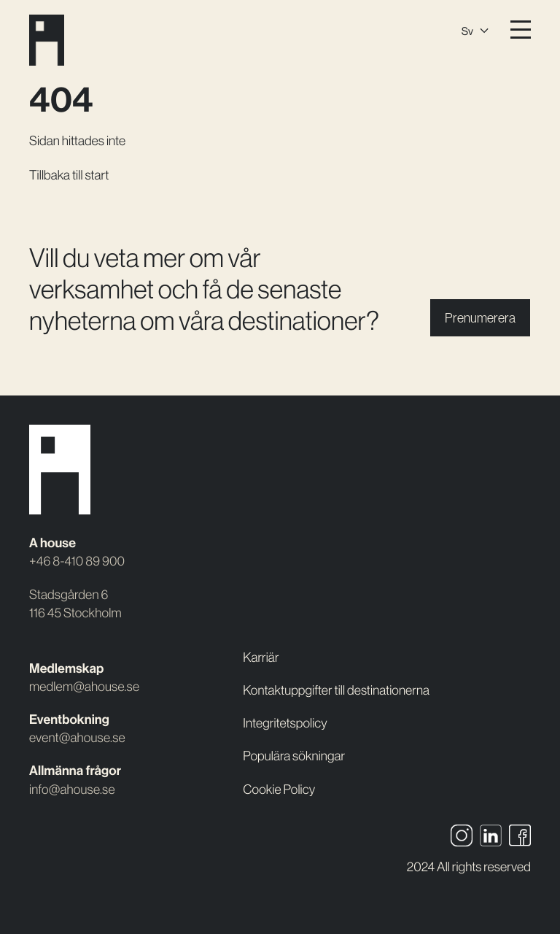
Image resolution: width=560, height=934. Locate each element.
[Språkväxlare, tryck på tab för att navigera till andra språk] (475, 29)
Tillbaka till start (69, 175)
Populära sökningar (294, 756)
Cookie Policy (279, 789)
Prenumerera (480, 318)
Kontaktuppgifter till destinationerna (336, 690)
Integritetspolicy (285, 723)
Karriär (261, 657)
